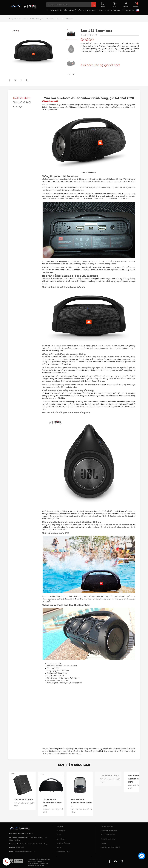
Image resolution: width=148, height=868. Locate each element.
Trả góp (103, 843)
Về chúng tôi (61, 831)
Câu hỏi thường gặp (63, 852)
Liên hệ (59, 847)
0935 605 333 (20, 848)
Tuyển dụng (60, 839)
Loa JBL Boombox (68, 19)
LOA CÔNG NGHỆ (35, 19)
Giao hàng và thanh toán (109, 831)
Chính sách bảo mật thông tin (110, 847)
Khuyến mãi (60, 827)
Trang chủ (13, 19)
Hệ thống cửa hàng (63, 843)
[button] (74, 74)
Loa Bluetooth (49, 19)
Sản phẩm (22, 19)
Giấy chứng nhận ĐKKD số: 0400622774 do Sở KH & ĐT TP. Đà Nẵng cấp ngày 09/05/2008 (38, 864)
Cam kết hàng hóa (107, 827)
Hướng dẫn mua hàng (108, 839)
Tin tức (59, 835)
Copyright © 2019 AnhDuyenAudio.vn (39, 860)
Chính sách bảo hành (108, 835)
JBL (58, 19)
